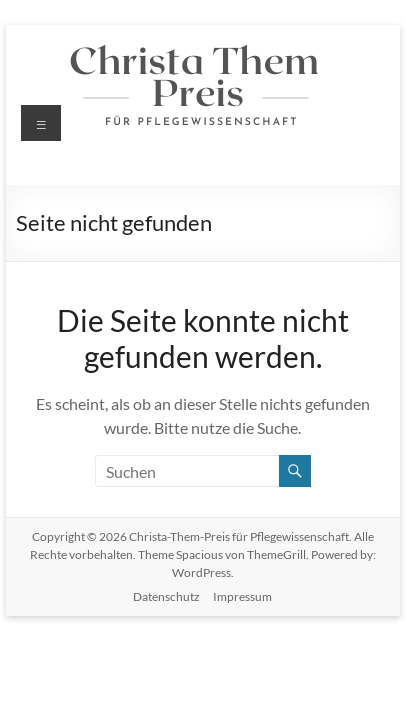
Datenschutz (166, 596)
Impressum (242, 596)
